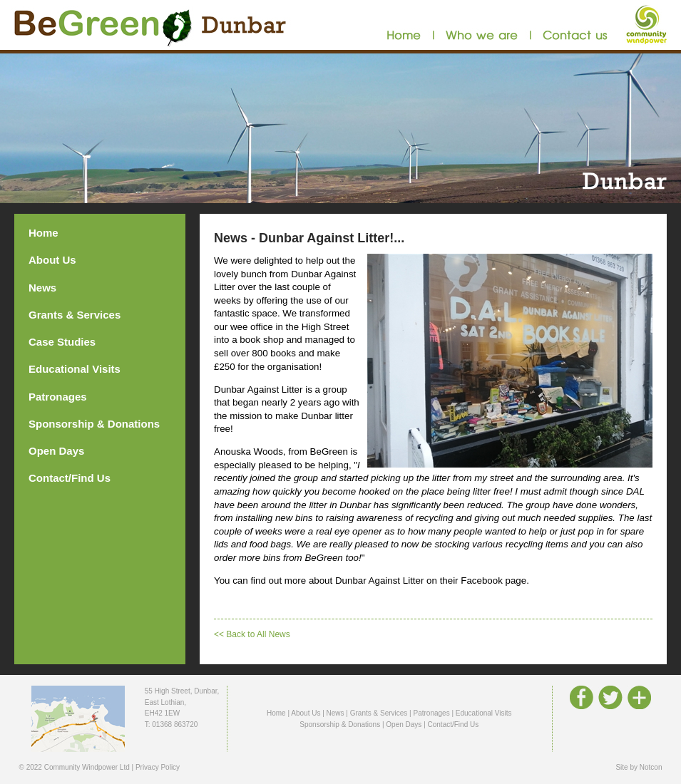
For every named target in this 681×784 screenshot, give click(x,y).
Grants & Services (75, 315)
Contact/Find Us (70, 478)
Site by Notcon (639, 767)
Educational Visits (75, 369)
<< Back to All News (252, 634)
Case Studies (62, 342)
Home (43, 233)
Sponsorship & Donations (94, 424)
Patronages (58, 397)
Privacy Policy (158, 767)
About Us (52, 260)
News (42, 288)
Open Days (56, 451)
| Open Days (402, 724)
